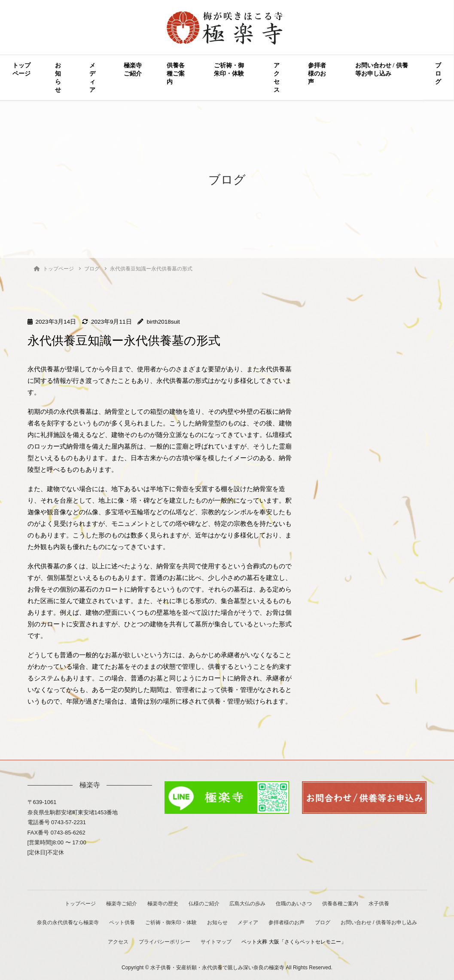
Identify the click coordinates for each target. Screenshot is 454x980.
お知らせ (58, 78)
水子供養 (381, 903)
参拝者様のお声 (317, 74)
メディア (92, 78)
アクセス (277, 78)
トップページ (21, 70)
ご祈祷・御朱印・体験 (229, 70)
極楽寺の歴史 (162, 903)
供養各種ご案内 (176, 74)
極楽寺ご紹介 (133, 70)
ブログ (438, 74)
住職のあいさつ (295, 903)
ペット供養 (121, 922)
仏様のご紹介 (204, 903)
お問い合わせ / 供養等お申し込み (382, 70)
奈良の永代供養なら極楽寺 (66, 922)
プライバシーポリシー (165, 941)
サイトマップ (216, 941)
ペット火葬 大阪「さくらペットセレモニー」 (295, 941)
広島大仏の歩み (248, 903)
